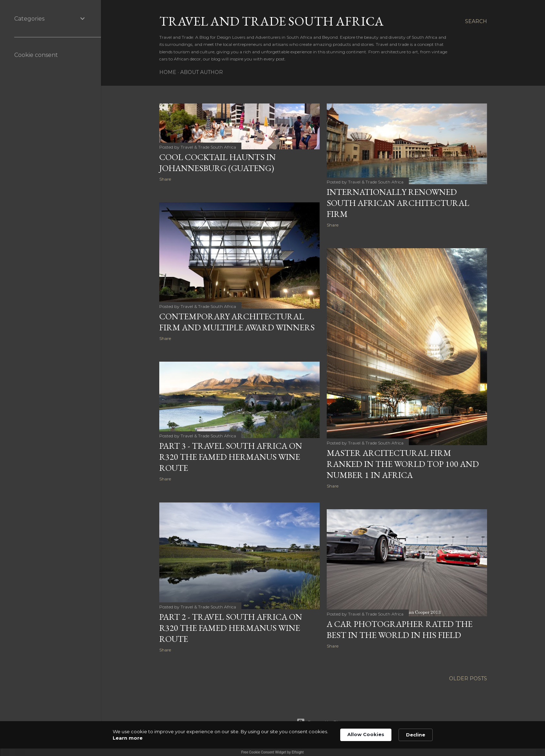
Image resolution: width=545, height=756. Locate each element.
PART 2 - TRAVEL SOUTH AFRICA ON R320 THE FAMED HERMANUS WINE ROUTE (231, 628)
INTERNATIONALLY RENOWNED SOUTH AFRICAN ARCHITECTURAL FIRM (398, 203)
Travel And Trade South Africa (271, 21)
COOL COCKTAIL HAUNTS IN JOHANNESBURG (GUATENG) (218, 163)
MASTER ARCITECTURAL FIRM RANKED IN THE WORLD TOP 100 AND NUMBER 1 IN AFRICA (403, 464)
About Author (202, 72)
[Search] (476, 21)
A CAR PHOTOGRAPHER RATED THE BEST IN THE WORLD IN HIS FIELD (400, 629)
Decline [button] (416, 735)
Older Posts (468, 678)
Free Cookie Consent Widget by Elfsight (273, 752)
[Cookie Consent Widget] (272, 739)
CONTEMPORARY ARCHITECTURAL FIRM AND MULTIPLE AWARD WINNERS (237, 322)
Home (168, 72)
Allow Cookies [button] (366, 734)
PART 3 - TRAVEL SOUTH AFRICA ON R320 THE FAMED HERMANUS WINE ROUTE (231, 457)
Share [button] (165, 179)
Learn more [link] (128, 738)
